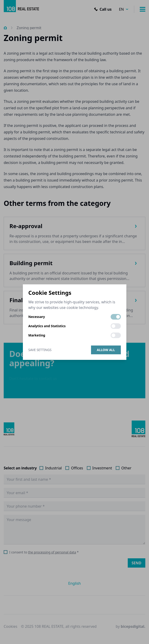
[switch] (116, 317)
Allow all (106, 350)
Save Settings (40, 350)
